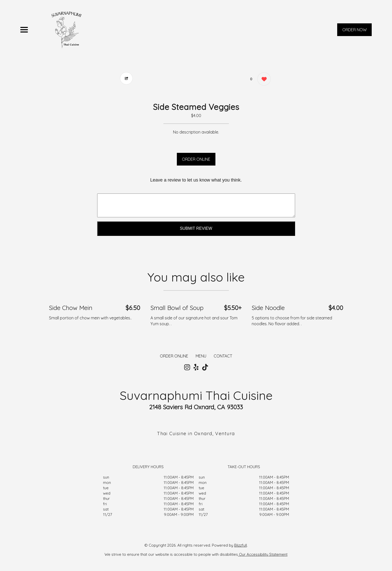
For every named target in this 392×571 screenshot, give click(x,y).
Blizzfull (241, 545)
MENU (201, 356)
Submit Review (196, 228)
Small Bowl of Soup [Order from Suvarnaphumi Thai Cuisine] (177, 308)
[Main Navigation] (24, 30)
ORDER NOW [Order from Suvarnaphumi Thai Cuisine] (354, 30)
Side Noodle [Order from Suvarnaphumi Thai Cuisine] (268, 308)
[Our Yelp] (196, 367)
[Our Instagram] (187, 367)
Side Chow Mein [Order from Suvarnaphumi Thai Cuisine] (71, 308)
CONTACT (223, 356)
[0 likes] (263, 80)
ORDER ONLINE (196, 159)
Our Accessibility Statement (263, 554)
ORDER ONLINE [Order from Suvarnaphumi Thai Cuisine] (174, 356)
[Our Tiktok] (205, 367)
